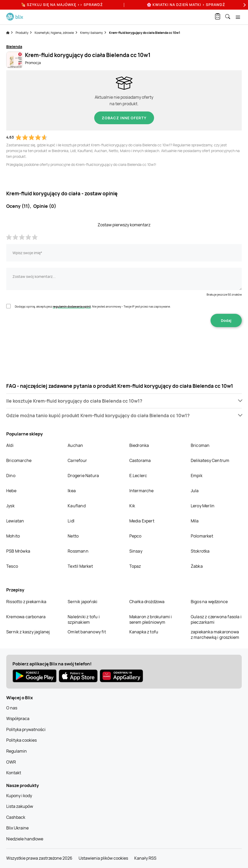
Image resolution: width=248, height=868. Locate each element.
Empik (197, 476)
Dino (11, 476)
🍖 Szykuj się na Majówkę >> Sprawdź (62, 5)
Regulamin (17, 751)
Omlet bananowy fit (87, 632)
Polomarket (202, 536)
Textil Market (80, 566)
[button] (124, 401)
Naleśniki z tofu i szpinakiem (84, 619)
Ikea (72, 491)
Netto (73, 536)
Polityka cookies (21, 740)
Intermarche (142, 491)
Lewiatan (15, 521)
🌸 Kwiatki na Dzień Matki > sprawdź (186, 5)
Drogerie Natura (83, 476)
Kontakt (14, 773)
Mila (195, 521)
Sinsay (136, 551)
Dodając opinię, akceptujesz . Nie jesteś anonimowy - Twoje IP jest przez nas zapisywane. (93, 306)
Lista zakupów (20, 806)
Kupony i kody (19, 796)
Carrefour (77, 460)
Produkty (22, 33)
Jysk (10, 506)
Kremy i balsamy (91, 33)
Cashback (16, 817)
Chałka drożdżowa (147, 602)
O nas (12, 708)
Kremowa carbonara (26, 617)
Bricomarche (19, 460)
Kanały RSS (145, 858)
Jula (195, 491)
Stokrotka (200, 551)
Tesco (12, 566)
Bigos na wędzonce (209, 602)
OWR (11, 762)
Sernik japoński (82, 602)
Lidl (71, 521)
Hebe (11, 491)
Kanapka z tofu (144, 632)
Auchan (75, 445)
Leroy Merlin (203, 506)
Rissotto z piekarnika (26, 602)
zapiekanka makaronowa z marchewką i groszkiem (215, 635)
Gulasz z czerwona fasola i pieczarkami (216, 619)
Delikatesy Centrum (210, 460)
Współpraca (18, 719)
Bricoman (200, 445)
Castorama (140, 460)
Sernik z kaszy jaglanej (28, 632)
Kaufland (77, 506)
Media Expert (142, 521)
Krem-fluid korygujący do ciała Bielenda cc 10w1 (145, 33)
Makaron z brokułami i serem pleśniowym (151, 619)
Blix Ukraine (17, 828)
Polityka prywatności (26, 729)
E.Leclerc (138, 476)
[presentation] (124, 344)
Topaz (135, 566)
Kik (132, 506)
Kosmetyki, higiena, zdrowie (54, 33)
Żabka (197, 566)
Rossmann (78, 551)
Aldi (10, 445)
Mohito (13, 536)
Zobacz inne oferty (124, 118)
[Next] (244, 5)
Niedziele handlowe (25, 839)
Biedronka (139, 445)
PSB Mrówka (18, 551)
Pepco (135, 536)
